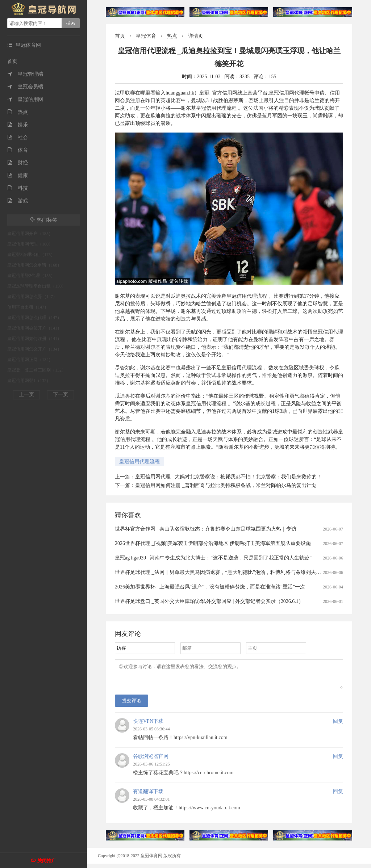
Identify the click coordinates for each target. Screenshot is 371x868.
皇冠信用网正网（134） (30, 360)
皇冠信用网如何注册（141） (34, 339)
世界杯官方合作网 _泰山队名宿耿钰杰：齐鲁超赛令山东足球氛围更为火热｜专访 (206, 529)
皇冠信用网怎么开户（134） (34, 349)
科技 (18, 188)
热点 (18, 112)
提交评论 (132, 705)
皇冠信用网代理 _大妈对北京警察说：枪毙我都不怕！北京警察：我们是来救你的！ (228, 477)
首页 (12, 61)
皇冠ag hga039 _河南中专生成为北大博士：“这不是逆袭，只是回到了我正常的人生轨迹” (213, 558)
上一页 (26, 395)
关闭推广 (47, 861)
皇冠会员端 (25, 87)
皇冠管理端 (25, 74)
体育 (18, 150)
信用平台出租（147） (28, 307)
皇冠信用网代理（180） (30, 244)
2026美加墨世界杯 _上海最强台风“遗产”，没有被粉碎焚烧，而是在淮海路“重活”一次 (210, 587)
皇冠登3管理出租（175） (31, 255)
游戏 (18, 201)
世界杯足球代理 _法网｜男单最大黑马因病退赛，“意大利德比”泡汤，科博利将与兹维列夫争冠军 (223, 572)
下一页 (61, 395)
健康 (18, 175)
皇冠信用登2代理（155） (31, 276)
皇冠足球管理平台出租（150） (37, 286)
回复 (338, 726)
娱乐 (18, 125)
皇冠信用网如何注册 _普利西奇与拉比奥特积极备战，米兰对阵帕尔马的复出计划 (226, 485)
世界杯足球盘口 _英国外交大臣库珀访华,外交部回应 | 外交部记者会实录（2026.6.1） (209, 601)
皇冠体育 (146, 36)
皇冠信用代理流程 (139, 462)
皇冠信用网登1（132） (29, 381)
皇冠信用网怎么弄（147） (32, 297)
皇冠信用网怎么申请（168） (34, 265)
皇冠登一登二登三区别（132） (37, 370)
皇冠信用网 (25, 99)
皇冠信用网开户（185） (30, 234)
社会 (18, 137)
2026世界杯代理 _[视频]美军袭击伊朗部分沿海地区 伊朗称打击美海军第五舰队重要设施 (213, 543)
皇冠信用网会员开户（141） (34, 328)
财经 (18, 163)
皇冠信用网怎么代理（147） (34, 318)
